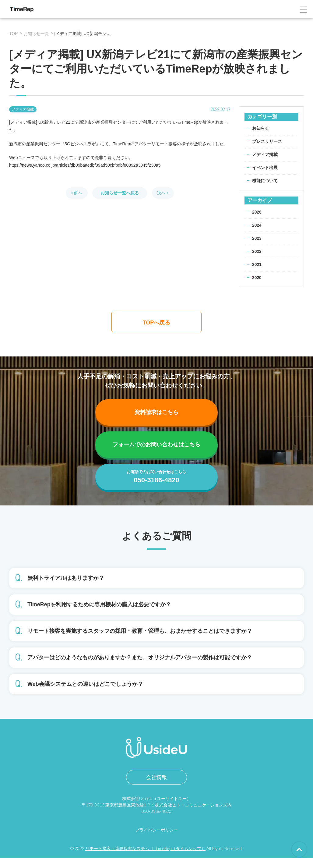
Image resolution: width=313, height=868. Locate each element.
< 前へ (77, 193)
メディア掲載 (265, 154)
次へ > (163, 193)
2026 (257, 212)
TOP (14, 34)
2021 (257, 264)
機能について (265, 181)
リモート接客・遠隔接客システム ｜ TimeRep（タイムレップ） (145, 859)
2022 (257, 251)
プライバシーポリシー (156, 840)
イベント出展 (265, 168)
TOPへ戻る (157, 323)
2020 (257, 278)
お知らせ (261, 128)
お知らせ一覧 (36, 34)
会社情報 (156, 788)
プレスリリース (267, 141)
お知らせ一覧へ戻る (120, 193)
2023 (257, 238)
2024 (257, 225)
